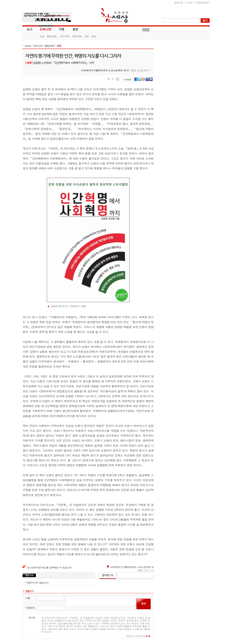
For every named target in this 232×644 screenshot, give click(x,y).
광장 (73, 29)
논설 (42, 36)
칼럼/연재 (52, 36)
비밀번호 (30, 608)
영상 (94, 36)
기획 (62, 29)
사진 (87, 36)
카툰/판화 (77, 36)
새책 (59, 46)
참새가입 (179, 2)
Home (28, 46)
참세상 (115, 15)
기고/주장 (64, 36)
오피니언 (45, 29)
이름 (28, 598)
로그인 (189, 2)
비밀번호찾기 (203, 2)
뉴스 (29, 29)
